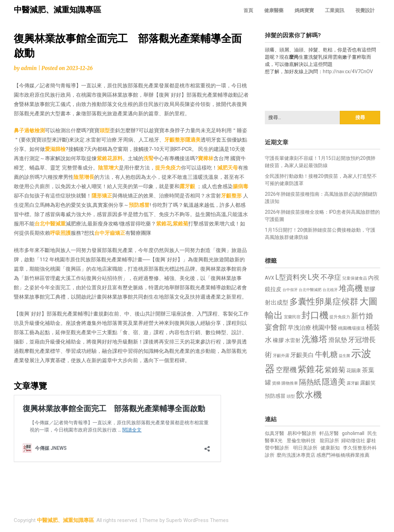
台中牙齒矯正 (110, 233)
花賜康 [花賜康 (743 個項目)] (354, 370)
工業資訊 (335, 10)
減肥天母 (228, 168)
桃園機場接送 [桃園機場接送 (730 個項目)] (352, 328)
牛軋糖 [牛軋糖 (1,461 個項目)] (326, 354)
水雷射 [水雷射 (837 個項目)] (293, 340)
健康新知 (330, 448)
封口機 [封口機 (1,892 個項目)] (315, 315)
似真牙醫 (275, 433)
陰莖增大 (108, 168)
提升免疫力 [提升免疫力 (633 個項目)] (340, 317)
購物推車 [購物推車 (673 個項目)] (290, 383)
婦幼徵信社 (354, 441)
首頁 (248, 10)
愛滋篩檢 (55, 149)
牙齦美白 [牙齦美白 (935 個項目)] (302, 355)
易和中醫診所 (302, 433)
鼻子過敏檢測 (29, 130)
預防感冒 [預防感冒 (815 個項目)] (275, 396)
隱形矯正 (102, 196)
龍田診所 (329, 441)
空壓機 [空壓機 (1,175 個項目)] (286, 370)
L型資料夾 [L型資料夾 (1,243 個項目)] (291, 277)
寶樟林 (206, 158)
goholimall (353, 433)
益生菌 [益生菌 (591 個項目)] (344, 356)
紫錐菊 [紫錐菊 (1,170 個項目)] (335, 370)
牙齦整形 (175, 140)
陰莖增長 (84, 177)
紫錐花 (164, 224)
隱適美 (193, 140)
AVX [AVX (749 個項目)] (270, 278)
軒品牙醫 (329, 433)
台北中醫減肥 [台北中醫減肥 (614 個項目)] (310, 290)
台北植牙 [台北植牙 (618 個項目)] (330, 290)
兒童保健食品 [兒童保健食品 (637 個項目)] (355, 278)
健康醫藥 (274, 10)
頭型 (105, 130)
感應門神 (326, 455)
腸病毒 (241, 186)
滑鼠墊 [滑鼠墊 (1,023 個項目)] (338, 340)
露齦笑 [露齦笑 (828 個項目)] (368, 383)
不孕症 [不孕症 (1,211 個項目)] (331, 277)
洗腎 (148, 158)
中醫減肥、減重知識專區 (57, 10)
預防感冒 (139, 205)
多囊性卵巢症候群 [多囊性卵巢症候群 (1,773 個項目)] (324, 302)
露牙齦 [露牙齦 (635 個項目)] (353, 383)
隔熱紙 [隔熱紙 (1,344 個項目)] (310, 382)
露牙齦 (187, 186)
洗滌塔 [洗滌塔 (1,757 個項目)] (314, 339)
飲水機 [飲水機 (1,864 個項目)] (309, 395)
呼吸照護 (60, 233)
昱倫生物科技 (301, 441)
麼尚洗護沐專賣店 (296, 455)
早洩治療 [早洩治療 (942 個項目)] (299, 328)
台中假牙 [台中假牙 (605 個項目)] (290, 290)
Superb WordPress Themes (197, 520)
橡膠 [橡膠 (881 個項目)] (278, 340)
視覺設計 (365, 10)
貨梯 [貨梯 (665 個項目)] (276, 383)
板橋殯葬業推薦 (353, 455)
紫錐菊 (180, 224)
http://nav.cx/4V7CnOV (348, 71)
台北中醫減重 (50, 224)
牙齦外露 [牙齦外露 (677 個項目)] (281, 355)
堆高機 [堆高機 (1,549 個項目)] (351, 288)
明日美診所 (305, 448)
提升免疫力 (168, 168)
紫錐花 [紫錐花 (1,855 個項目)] (311, 369)
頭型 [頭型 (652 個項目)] (291, 396)
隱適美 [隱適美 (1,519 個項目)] (334, 382)
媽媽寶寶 (304, 10)
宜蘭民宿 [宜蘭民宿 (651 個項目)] (292, 317)
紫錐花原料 (110, 158)
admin (29, 68)
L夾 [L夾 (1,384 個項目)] (314, 277)
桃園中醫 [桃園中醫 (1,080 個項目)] (325, 327)
